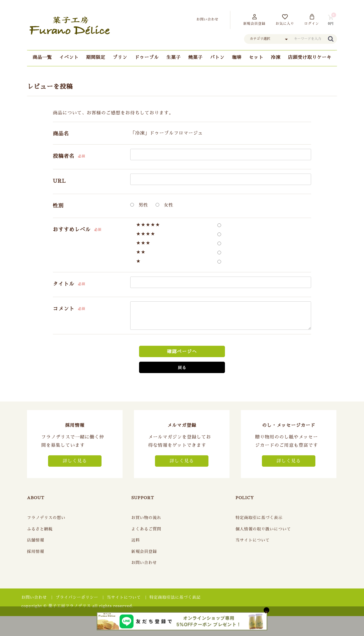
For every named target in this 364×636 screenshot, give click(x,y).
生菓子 (173, 57)
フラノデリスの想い (46, 518)
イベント (69, 57)
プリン (120, 57)
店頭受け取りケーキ (310, 57)
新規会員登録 (144, 551)
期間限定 (96, 57)
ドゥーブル (147, 57)
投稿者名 (64, 156)
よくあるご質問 (146, 529)
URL (59, 181)
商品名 (61, 134)
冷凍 (276, 57)
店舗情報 (36, 540)
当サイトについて (253, 540)
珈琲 (237, 57)
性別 (58, 206)
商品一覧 (42, 57)
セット (256, 57)
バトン (217, 57)
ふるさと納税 (40, 529)
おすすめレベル (72, 230)
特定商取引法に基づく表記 (175, 597)
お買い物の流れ (146, 518)
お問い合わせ (144, 563)
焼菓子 (196, 57)
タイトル (64, 284)
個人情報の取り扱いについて (263, 529)
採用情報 (36, 551)
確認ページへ (182, 352)
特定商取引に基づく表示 (259, 518)
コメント (64, 309)
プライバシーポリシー (77, 597)
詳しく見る (75, 461)
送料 (136, 540)
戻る (182, 368)
